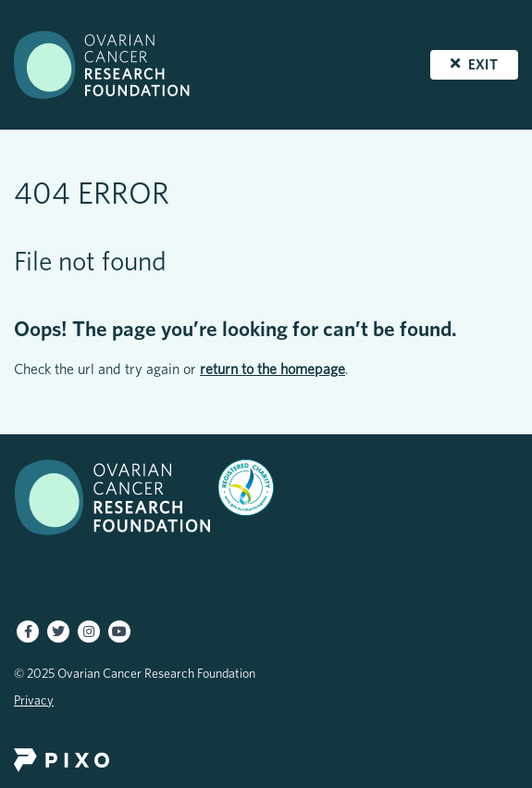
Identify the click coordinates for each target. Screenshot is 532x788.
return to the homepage (272, 369)
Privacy (34, 700)
